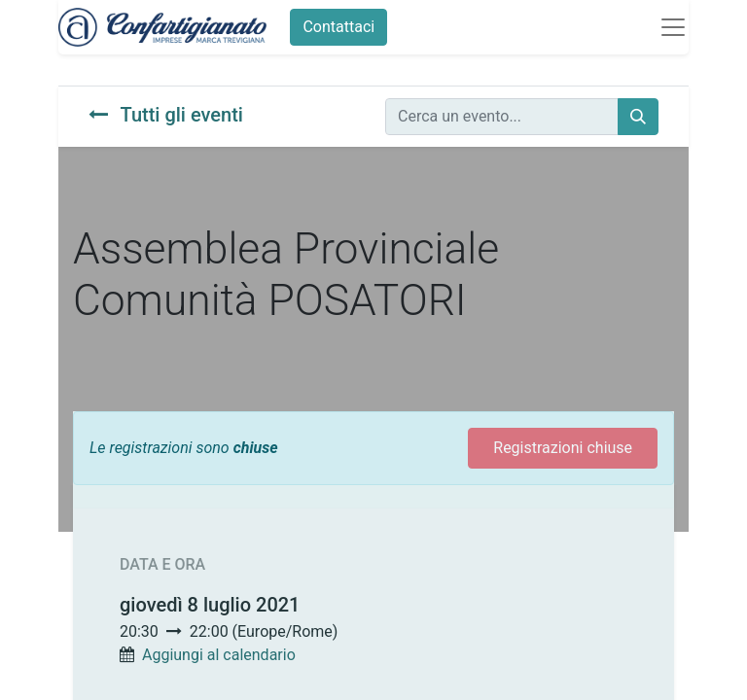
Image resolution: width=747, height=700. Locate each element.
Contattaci (338, 27)
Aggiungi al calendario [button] (219, 655)
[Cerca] (638, 117)
